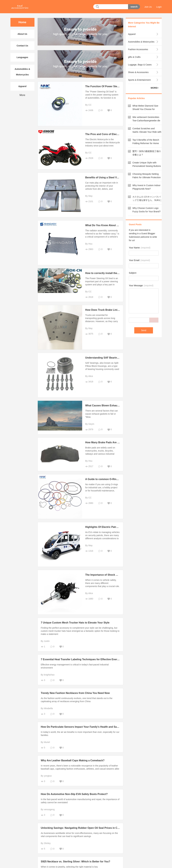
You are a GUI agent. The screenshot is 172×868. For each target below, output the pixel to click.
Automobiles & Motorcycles (22, 72)
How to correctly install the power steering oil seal (115, 273)
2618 (89, 297)
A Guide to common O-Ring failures (106, 479)
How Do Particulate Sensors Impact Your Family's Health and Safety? (82, 727)
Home (22, 22)
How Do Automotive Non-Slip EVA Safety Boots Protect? (74, 794)
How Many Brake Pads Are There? (105, 442)
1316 (89, 551)
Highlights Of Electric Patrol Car (104, 527)
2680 (89, 503)
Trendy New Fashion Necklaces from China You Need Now (75, 693)
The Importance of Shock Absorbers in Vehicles (114, 575)
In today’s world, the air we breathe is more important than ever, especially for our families (80, 734)
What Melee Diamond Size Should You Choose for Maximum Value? (145, 109)
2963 (89, 249)
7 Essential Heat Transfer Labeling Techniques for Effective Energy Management (88, 659)
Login (159, 7)
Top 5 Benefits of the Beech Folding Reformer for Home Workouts (146, 143)
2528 (89, 158)
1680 (89, 599)
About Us (22, 34)
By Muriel (45, 742)
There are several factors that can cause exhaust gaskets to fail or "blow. (102, 414)
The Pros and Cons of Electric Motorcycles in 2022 (115, 134)
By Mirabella (47, 708)
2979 (89, 429)
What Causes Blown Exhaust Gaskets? (108, 405)
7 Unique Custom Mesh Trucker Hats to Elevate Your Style (75, 623)
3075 (89, 334)
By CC (88, 105)
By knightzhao (48, 675)
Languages (22, 57)
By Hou (89, 244)
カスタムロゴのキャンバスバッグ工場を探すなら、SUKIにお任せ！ (147, 200)
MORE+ (155, 88)
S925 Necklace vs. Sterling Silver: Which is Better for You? (76, 862)
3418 (89, 382)
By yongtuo (46, 776)
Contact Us (22, 46)
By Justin (45, 641)
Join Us (148, 7)
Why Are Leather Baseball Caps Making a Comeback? (73, 760)
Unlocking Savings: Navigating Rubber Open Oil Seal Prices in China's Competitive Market (94, 828)
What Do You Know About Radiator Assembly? (113, 225)
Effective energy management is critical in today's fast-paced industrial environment (75, 666)
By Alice (89, 376)
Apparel (22, 86)
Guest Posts (135, 224)
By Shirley (46, 843)
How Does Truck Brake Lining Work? (107, 310)
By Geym (90, 424)
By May (89, 196)
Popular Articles (136, 98)
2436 (89, 110)
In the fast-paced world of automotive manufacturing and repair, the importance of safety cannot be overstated (80, 801)
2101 (89, 201)
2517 (89, 466)
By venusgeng (48, 809)
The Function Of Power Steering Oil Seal (109, 86)
